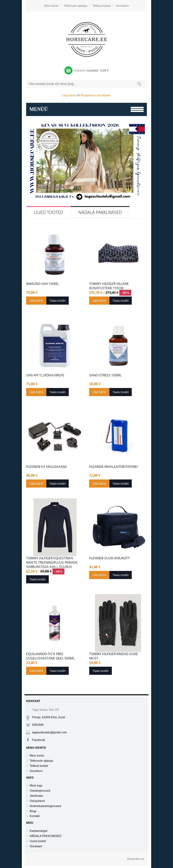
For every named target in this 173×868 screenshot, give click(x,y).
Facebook (39, 740)
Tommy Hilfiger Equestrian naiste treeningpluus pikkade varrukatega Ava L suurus (52, 563)
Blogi (33, 811)
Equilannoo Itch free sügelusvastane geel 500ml (50, 656)
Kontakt (35, 816)
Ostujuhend (37, 801)
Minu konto (51, 6)
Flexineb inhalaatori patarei (113, 467)
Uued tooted (49, 212)
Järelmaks (36, 796)
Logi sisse (69, 95)
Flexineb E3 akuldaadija (46, 467)
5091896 (38, 725)
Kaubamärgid (38, 831)
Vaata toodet (58, 301)
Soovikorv (122, 6)
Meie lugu (36, 785)
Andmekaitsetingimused (45, 806)
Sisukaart (36, 846)
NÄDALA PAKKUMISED (100, 212)
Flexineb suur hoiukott (110, 558)
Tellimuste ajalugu (76, 6)
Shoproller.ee (135, 859)
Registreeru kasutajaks (96, 95)
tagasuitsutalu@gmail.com (49, 732)
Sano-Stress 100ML (105, 375)
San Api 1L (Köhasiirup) (45, 375)
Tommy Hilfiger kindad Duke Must (114, 656)
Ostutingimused (40, 791)
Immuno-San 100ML (42, 284)
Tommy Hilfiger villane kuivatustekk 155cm (109, 286)
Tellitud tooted (102, 6)
